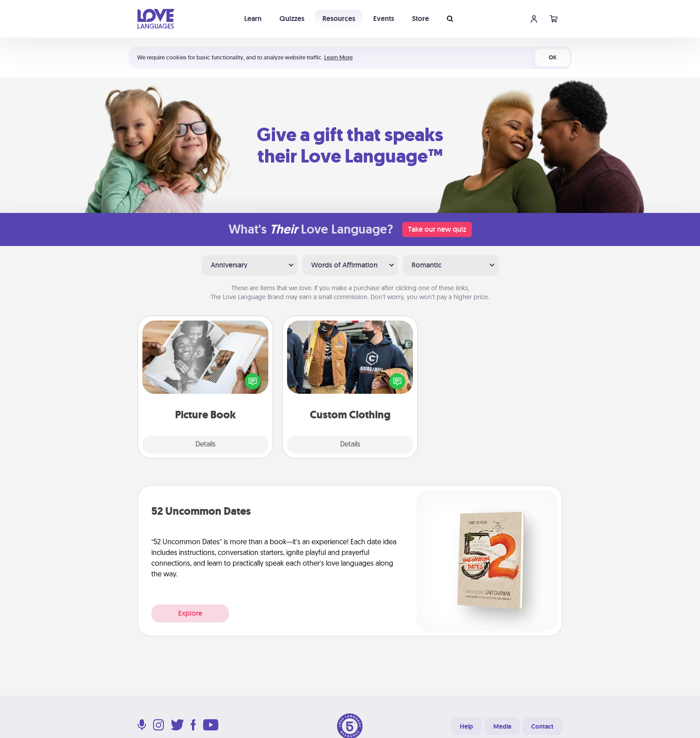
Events (384, 19)
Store (421, 19)
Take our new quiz (437, 229)
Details (206, 445)
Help (467, 726)
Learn (253, 19)
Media (502, 726)
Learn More (338, 57)
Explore (190, 613)
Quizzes (292, 19)
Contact (542, 726)
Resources (339, 19)
